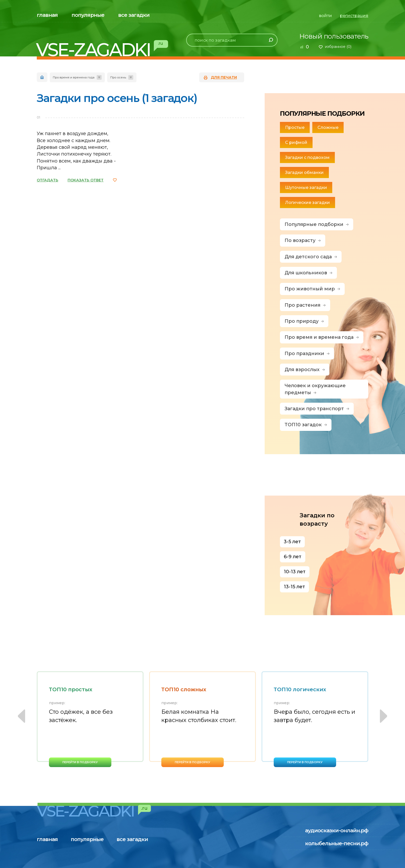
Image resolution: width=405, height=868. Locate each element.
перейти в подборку (80, 762)
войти (326, 16)
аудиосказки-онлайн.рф (337, 830)
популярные (88, 15)
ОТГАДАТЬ (48, 180)
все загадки (134, 15)
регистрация (354, 16)
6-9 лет (293, 557)
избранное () (338, 47)
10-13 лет (295, 572)
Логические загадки (308, 203)
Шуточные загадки (306, 187)
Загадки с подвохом (307, 157)
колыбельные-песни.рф (337, 843)
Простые (295, 127)
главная (47, 15)
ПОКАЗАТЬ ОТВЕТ (86, 180)
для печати (224, 77)
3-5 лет (292, 542)
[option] (90, 719)
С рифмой (296, 142)
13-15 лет (294, 587)
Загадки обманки (304, 172)
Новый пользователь (334, 36)
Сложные (328, 127)
